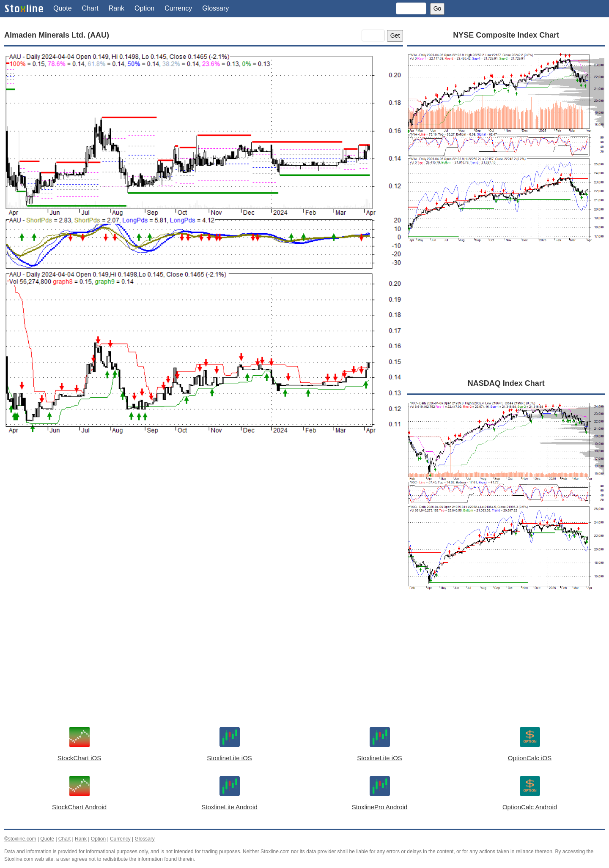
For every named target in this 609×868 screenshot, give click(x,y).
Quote (63, 8)
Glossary (215, 8)
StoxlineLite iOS (229, 758)
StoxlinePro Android (380, 807)
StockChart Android (79, 807)
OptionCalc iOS (530, 758)
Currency (178, 8)
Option (144, 8)
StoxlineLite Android (229, 807)
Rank (117, 8)
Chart (90, 8)
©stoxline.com (20, 839)
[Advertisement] (204, 525)
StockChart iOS (79, 758)
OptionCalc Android (530, 807)
